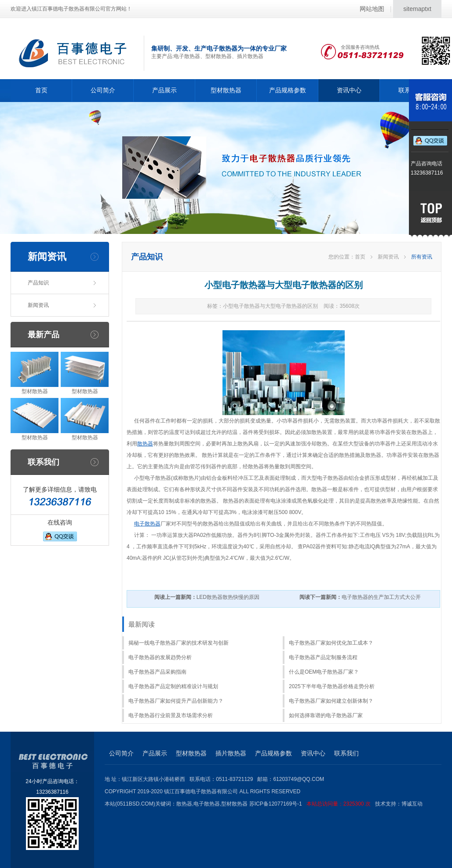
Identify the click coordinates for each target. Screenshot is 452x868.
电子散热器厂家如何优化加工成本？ (331, 643)
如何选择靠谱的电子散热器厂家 (326, 715)
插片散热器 (231, 753)
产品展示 (164, 90)
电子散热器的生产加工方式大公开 (360, 597)
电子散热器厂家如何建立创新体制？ (331, 701)
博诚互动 (412, 804)
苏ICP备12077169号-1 (312, 804)
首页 (41, 90)
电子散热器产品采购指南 (157, 672)
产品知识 (38, 283)
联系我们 (346, 753)
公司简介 (103, 90)
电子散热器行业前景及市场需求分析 (171, 715)
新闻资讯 (38, 305)
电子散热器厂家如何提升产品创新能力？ (176, 701)
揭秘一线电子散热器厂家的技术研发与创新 (179, 643)
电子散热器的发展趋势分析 (160, 657)
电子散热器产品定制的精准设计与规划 (173, 686)
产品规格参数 (288, 90)
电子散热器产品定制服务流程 (323, 657)
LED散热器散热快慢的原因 (207, 597)
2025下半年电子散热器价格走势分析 (332, 686)
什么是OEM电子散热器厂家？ (324, 672)
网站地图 (372, 9)
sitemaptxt (417, 9)
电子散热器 (147, 524)
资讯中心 (349, 90)
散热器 (145, 444)
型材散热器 (226, 90)
